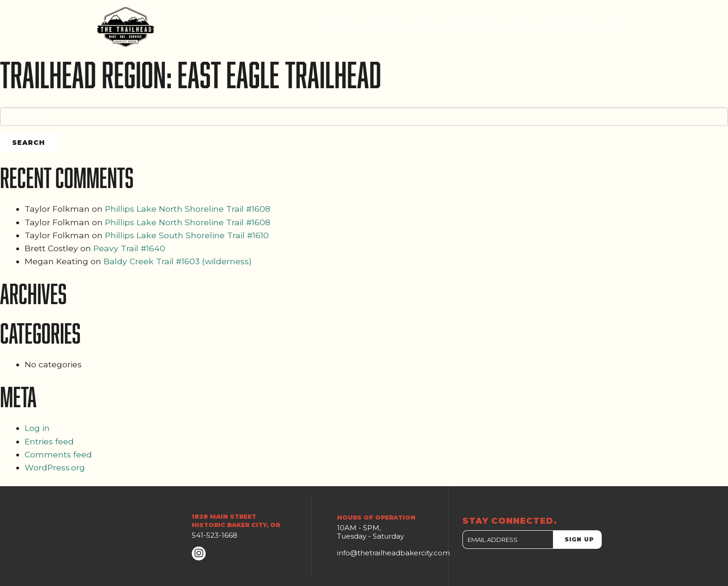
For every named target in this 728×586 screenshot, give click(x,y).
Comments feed (58, 454)
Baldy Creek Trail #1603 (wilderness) (178, 261)
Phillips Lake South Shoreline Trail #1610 (187, 235)
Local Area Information (574, 27)
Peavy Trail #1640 (129, 248)
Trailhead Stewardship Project (445, 27)
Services (346, 27)
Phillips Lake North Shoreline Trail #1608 (188, 209)
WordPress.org (55, 467)
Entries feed (49, 441)
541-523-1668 (214, 535)
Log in (37, 428)
